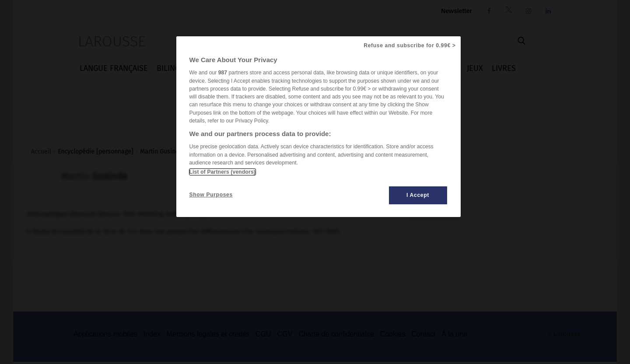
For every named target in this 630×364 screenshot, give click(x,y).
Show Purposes (211, 195)
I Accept (418, 195)
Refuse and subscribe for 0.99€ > (409, 45)
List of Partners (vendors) (222, 172)
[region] (318, 127)
